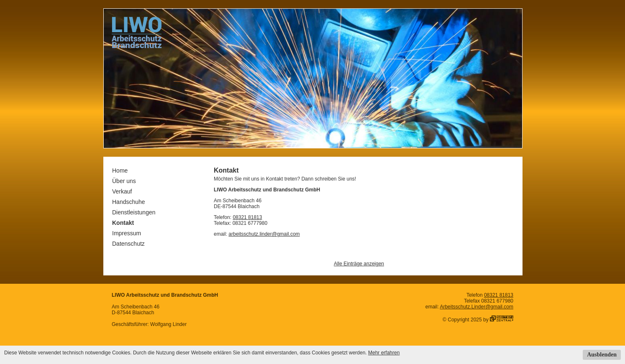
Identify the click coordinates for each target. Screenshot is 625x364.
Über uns (124, 181)
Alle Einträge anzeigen (359, 264)
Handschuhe (129, 202)
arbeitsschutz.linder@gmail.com (264, 234)
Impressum (127, 233)
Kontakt (123, 223)
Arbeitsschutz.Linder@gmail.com (476, 307)
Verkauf (122, 191)
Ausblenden (602, 355)
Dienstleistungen (134, 212)
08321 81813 (247, 217)
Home (120, 171)
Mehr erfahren (384, 353)
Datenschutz (128, 244)
